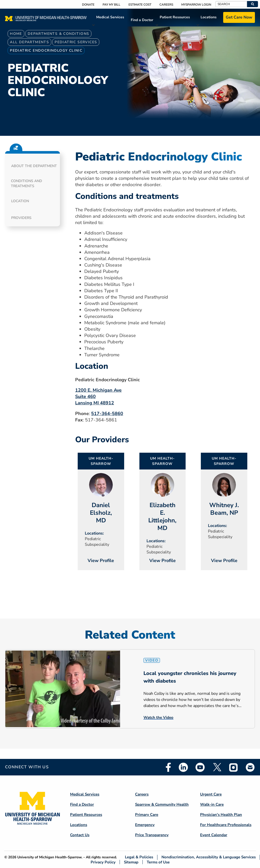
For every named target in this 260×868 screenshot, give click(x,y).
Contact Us (80, 835)
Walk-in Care (212, 804)
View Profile (101, 561)
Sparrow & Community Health (162, 804)
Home (16, 34)
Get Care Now (239, 17)
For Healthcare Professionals (226, 825)
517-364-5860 (107, 414)
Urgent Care (211, 794)
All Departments (29, 42)
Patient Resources (175, 17)
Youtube (200, 767)
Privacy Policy (103, 862)
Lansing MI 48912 (95, 403)
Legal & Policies (139, 857)
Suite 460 (85, 396)
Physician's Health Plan (221, 815)
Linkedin (183, 767)
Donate (88, 5)
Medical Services (110, 17)
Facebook (168, 767)
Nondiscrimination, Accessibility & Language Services (209, 857)
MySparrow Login (196, 5)
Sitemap (131, 862)
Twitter (217, 767)
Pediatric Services (76, 42)
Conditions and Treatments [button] (27, 183)
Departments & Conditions (59, 34)
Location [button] (20, 201)
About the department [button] (34, 166)
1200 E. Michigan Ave (98, 390)
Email (250, 767)
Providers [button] (21, 218)
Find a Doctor (142, 20)
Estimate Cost (140, 5)
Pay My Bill (111, 5)
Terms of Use (158, 862)
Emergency (145, 825)
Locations (209, 17)
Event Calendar (214, 835)
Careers (166, 5)
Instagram (234, 767)
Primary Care (147, 815)
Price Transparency (152, 835)
